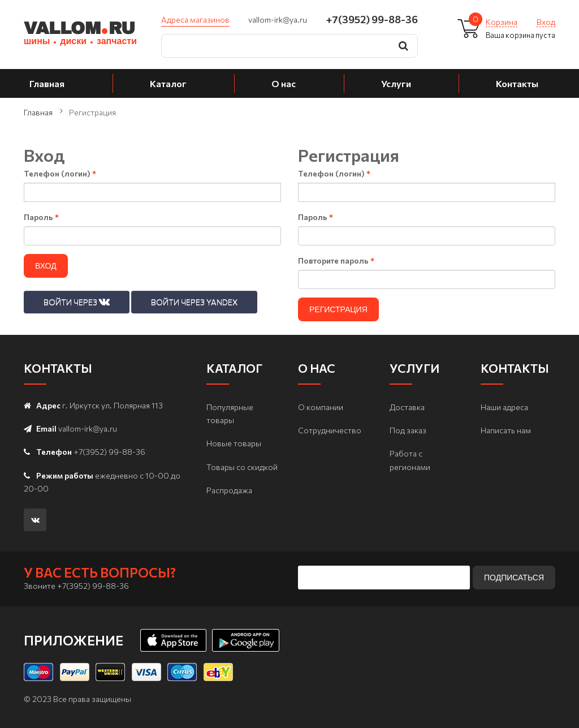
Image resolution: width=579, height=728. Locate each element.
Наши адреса (504, 407)
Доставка (407, 407)
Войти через (77, 301)
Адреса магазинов (195, 20)
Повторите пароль (336, 260)
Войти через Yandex (194, 302)
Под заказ (408, 430)
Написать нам (506, 430)
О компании (321, 407)
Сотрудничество (330, 430)
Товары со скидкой (242, 467)
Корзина (502, 22)
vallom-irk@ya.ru (278, 20)
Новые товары (234, 443)
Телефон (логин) (60, 173)
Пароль (41, 217)
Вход (546, 22)
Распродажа (229, 490)
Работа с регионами (410, 460)
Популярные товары (230, 413)
